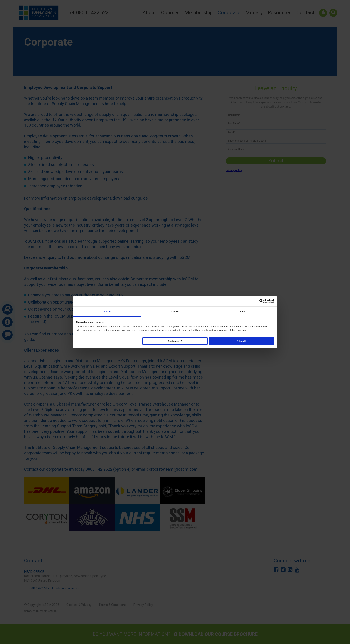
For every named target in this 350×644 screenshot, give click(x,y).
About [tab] (243, 311)
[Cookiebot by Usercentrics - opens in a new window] (254, 301)
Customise (175, 341)
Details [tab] (175, 311)
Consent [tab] (107, 311)
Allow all (241, 341)
